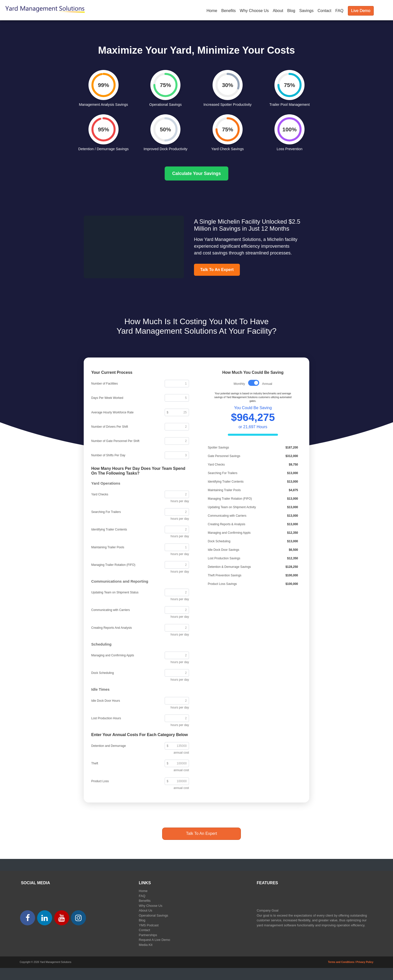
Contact (324, 11)
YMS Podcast (149, 925)
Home (212, 11)
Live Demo (361, 11)
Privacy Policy (365, 962)
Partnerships (148, 935)
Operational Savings (154, 915)
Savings (306, 11)
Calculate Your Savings (197, 173)
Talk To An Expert (217, 270)
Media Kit (146, 945)
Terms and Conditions (341, 962)
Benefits (229, 11)
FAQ (339, 11)
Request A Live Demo (155, 940)
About (278, 11)
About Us (145, 910)
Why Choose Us (254, 11)
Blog (291, 11)
